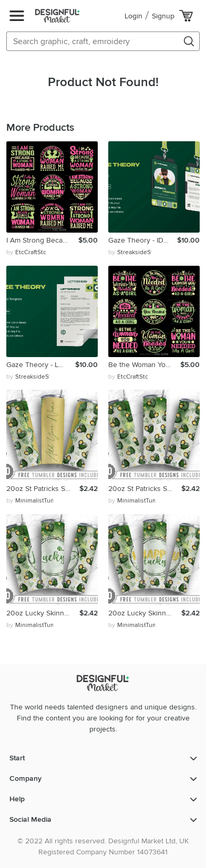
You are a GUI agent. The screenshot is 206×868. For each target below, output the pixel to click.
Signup (163, 16)
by (26, 253)
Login (133, 16)
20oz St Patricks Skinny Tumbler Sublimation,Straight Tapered (43, 489)
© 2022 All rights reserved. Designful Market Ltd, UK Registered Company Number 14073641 (103, 846)
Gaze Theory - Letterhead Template (41, 365)
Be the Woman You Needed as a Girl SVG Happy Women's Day (144, 365)
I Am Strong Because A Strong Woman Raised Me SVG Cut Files (42, 240)
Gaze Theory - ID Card (143, 240)
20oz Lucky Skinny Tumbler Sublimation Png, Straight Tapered (43, 613)
